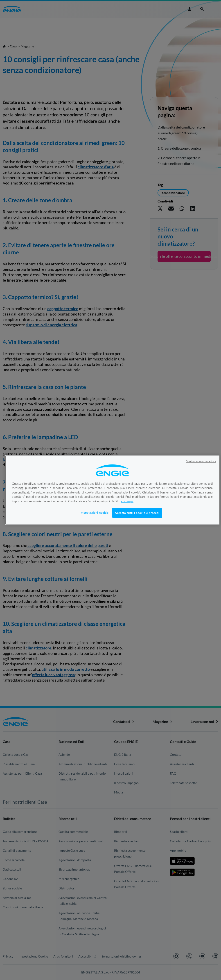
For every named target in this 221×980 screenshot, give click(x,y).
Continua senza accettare (201, 461)
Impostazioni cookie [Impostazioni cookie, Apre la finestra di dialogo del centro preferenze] (94, 513)
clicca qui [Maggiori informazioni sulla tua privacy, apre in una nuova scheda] (127, 501)
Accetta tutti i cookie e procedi (137, 513)
